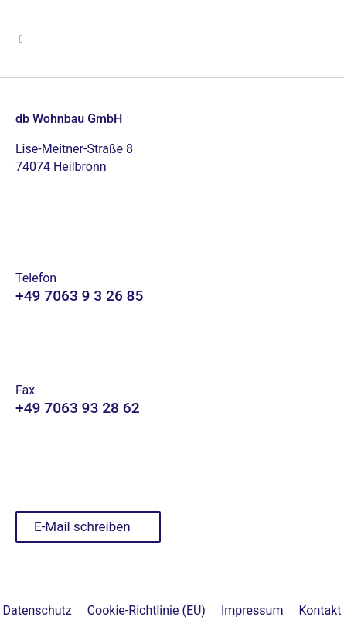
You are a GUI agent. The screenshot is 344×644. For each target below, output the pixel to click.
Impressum (252, 610)
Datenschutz (37, 610)
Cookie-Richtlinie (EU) (146, 610)
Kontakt (320, 610)
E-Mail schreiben (82, 526)
